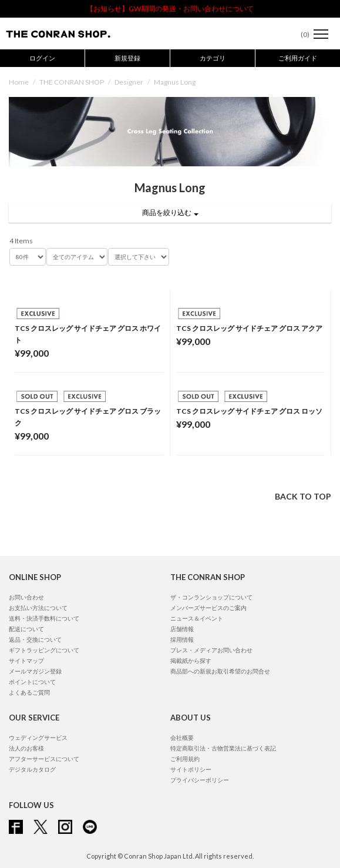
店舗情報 (182, 629)
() (299, 34)
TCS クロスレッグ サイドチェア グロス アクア (249, 328)
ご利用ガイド (298, 58)
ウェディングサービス (38, 738)
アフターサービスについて (44, 759)
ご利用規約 (185, 759)
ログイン (42, 58)
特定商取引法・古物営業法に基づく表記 (223, 748)
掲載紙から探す (191, 661)
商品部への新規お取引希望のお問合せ (220, 671)
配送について (26, 629)
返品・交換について (35, 639)
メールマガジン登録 (35, 671)
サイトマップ (26, 661)
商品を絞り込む (170, 212)
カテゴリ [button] (213, 58)
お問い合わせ (26, 597)
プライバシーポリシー (200, 780)
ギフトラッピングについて (44, 650)
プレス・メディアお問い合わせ (211, 650)
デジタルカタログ (32, 769)
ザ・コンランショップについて (211, 597)
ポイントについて (32, 682)
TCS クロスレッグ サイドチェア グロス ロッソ (249, 411)
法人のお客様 (26, 748)
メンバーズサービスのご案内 (208, 608)
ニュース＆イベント (197, 618)
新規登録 (127, 58)
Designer (129, 82)
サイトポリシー (191, 769)
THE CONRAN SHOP (72, 82)
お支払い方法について (38, 608)
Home (19, 82)
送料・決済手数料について (44, 618)
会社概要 (182, 738)
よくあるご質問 (29, 692)
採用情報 (182, 639)
